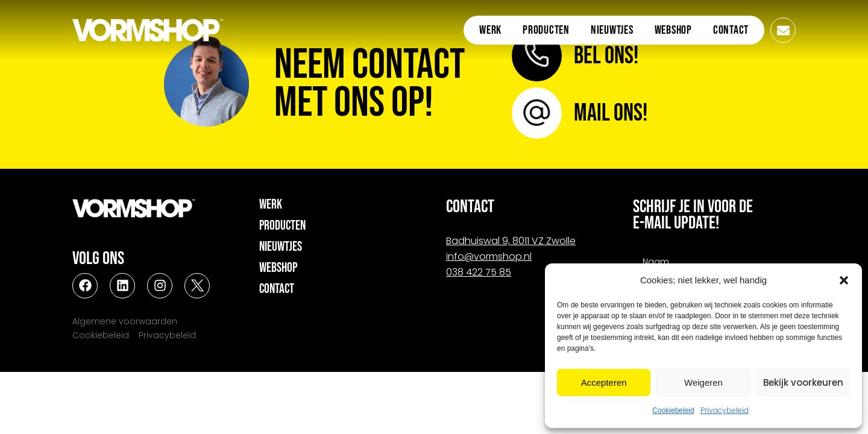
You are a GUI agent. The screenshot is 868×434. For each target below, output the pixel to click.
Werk (490, 30)
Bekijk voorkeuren (803, 382)
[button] (844, 280)
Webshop (673, 30)
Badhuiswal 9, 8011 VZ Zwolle (511, 241)
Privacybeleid (725, 410)
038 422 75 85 (479, 272)
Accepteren (604, 382)
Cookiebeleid (673, 410)
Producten (546, 30)
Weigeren (703, 382)
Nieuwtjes (612, 30)
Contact (731, 30)
